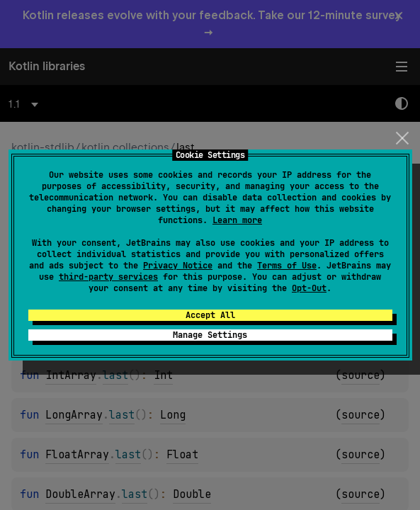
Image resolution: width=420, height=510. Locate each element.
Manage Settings (210, 335)
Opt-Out (309, 288)
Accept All (210, 315)
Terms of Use (287, 266)
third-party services (108, 277)
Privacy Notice (178, 266)
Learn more (237, 220)
